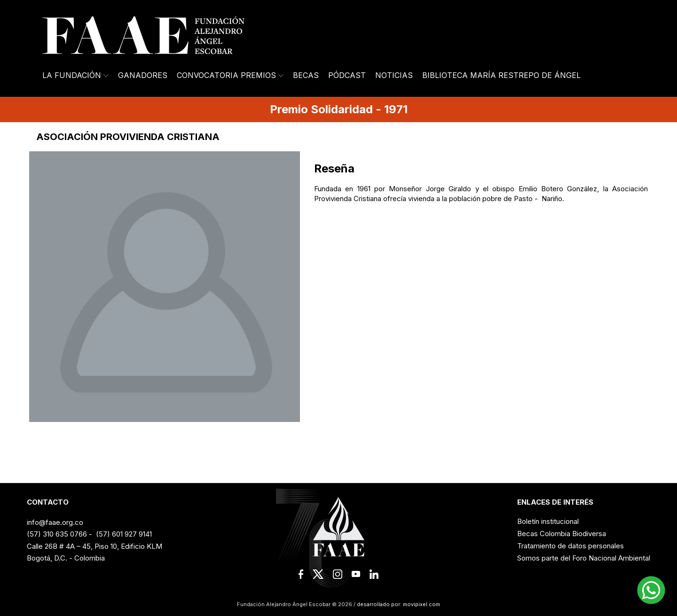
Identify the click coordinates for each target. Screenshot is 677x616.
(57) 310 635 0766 (57, 534)
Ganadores (143, 75)
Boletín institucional (548, 521)
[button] (651, 590)
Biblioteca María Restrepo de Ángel (501, 75)
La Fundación (75, 75)
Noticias (394, 75)
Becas (306, 75)
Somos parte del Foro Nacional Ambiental (584, 558)
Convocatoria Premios (230, 75)
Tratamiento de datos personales (571, 546)
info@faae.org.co (55, 522)
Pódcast (347, 75)
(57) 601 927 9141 (124, 534)
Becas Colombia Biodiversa (562, 534)
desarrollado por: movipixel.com (398, 604)
